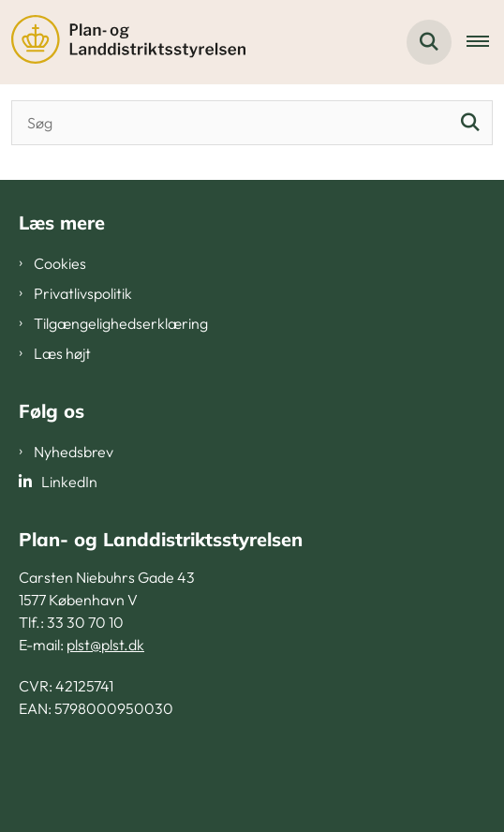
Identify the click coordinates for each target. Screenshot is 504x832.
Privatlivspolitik (83, 293)
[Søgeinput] (252, 123)
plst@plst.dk (105, 645)
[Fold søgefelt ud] (429, 42)
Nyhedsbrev (74, 452)
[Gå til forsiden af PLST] (123, 42)
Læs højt (62, 353)
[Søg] (470, 123)
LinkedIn (69, 482)
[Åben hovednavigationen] (485, 42)
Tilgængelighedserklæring (121, 323)
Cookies (60, 263)
